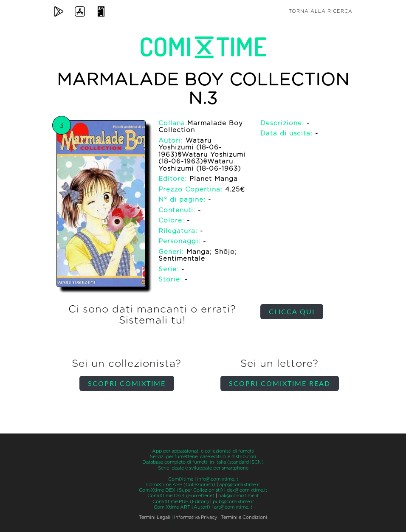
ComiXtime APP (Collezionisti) (181, 485)
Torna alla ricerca (321, 11)
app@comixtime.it (240, 485)
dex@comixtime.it (247, 490)
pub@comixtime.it (233, 502)
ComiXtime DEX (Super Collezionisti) (181, 490)
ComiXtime (181, 479)
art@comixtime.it (233, 507)
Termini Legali (155, 517)
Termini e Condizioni (244, 517)
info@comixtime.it (218, 479)
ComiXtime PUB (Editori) (181, 502)
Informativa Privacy (196, 517)
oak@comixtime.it (238, 496)
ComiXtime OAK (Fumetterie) (181, 496)
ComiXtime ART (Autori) (182, 507)
